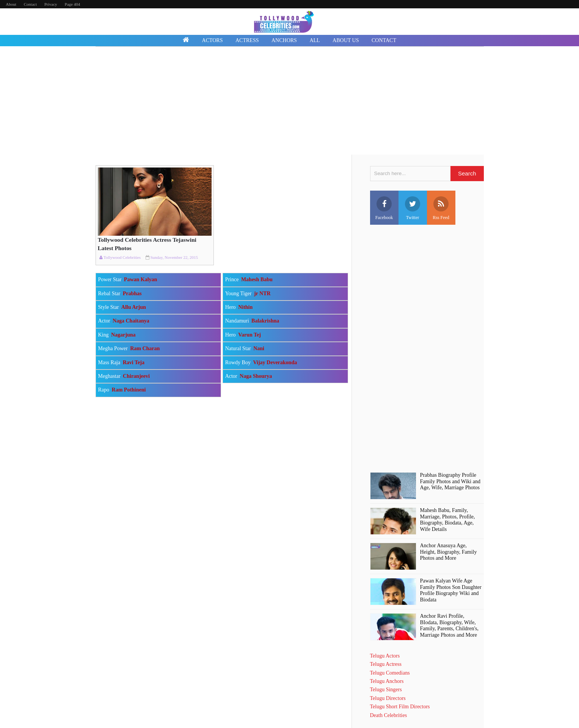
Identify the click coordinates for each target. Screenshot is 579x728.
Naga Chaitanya (131, 321)
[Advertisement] (290, 102)
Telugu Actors (385, 656)
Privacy (51, 4)
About (11, 4)
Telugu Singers (386, 690)
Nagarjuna (123, 335)
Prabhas (132, 294)
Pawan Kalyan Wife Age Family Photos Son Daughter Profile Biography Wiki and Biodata (451, 590)
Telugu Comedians (390, 673)
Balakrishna (265, 321)
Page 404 (73, 4)
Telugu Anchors (387, 681)
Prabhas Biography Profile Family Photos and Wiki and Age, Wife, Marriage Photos (450, 481)
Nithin (245, 307)
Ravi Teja (134, 362)
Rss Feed (441, 208)
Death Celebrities (389, 715)
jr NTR (262, 294)
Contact (30, 4)
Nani (259, 348)
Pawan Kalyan (141, 279)
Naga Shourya (256, 376)
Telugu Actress (386, 664)
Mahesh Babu (257, 279)
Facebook (384, 208)
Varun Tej (249, 335)
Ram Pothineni (129, 390)
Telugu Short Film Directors (400, 707)
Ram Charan (145, 348)
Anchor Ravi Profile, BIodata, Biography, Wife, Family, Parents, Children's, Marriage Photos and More (449, 625)
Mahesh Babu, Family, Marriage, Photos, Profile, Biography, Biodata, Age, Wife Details (448, 520)
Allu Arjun (134, 307)
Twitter (413, 208)
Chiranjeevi (136, 376)
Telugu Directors (388, 698)
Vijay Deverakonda (275, 362)
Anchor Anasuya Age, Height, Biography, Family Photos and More (449, 552)
